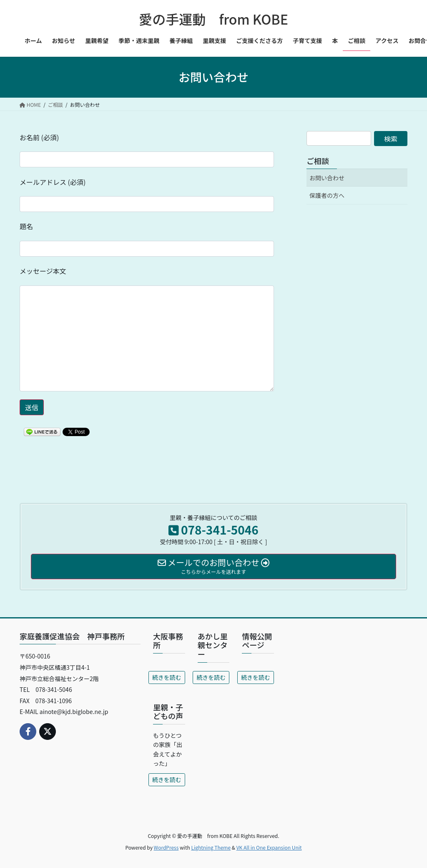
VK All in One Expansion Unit (269, 847)
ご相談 (318, 161)
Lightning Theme (211, 847)
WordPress (166, 847)
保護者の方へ (327, 195)
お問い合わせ (327, 178)
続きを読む (167, 677)
